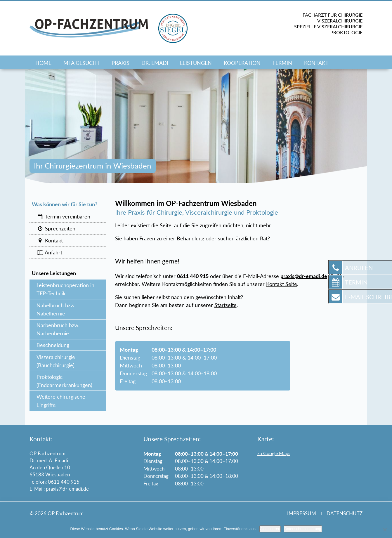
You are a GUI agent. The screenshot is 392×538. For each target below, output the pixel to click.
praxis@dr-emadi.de (67, 489)
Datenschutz (345, 513)
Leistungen (196, 63)
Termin (282, 63)
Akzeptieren (270, 529)
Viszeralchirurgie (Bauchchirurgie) (56, 361)
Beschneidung (53, 345)
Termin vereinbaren (63, 216)
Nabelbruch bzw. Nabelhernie (56, 309)
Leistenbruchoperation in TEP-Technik (65, 289)
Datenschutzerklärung (303, 529)
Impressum (302, 513)
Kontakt (316, 63)
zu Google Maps (274, 453)
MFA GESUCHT (82, 63)
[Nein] (385, 530)
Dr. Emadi (155, 63)
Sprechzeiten (56, 228)
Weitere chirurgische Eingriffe (61, 401)
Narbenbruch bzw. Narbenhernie (58, 329)
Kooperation (242, 63)
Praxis (120, 63)
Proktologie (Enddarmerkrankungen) (64, 381)
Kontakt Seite (282, 284)
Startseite (226, 305)
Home (43, 63)
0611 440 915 (64, 482)
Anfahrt (49, 252)
